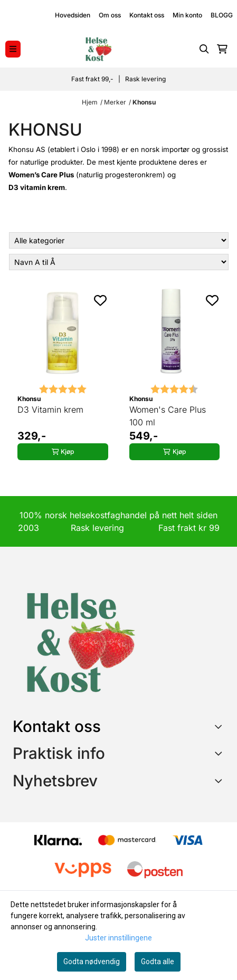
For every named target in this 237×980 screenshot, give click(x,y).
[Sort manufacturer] (119, 240)
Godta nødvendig (92, 962)
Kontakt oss (147, 15)
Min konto (187, 15)
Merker (115, 102)
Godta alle (158, 962)
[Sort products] (119, 262)
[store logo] (98, 49)
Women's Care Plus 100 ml (168, 416)
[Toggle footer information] (220, 726)
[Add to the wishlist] (100, 300)
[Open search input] (204, 49)
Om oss (110, 15)
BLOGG (222, 15)
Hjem (90, 102)
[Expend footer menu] (220, 753)
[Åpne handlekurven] (222, 49)
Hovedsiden (73, 15)
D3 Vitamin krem (50, 410)
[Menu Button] (13, 49)
